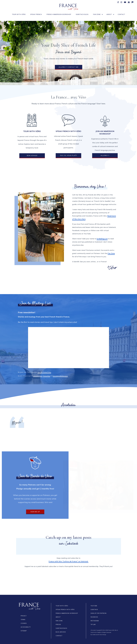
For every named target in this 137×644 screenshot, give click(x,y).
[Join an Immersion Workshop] (105, 121)
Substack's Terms (38, 376)
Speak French (36, 14)
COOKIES (24, 623)
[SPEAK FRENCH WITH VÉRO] (68, 120)
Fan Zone (97, 14)
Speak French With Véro (65, 609)
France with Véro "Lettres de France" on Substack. (69, 561)
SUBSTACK (94, 609)
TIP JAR (93, 624)
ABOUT (58, 617)
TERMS (23, 619)
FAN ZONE (59, 621)
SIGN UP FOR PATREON (98, 613)
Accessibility (26, 627)
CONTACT (59, 636)
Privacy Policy (47, 376)
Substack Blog (82, 14)
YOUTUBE (94, 606)
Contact (121, 14)
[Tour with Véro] (32, 120)
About (109, 14)
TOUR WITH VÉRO (62, 606)
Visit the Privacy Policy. (44, 372)
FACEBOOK (94, 617)
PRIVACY (24, 616)
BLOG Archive (61, 632)
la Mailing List (102, 239)
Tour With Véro (19, 14)
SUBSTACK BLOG (61, 628)
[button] (102, 14)
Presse (58, 624)
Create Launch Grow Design (99, 635)
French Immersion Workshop (59, 14)
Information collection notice (60, 376)
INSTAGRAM (95, 621)
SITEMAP (24, 631)
